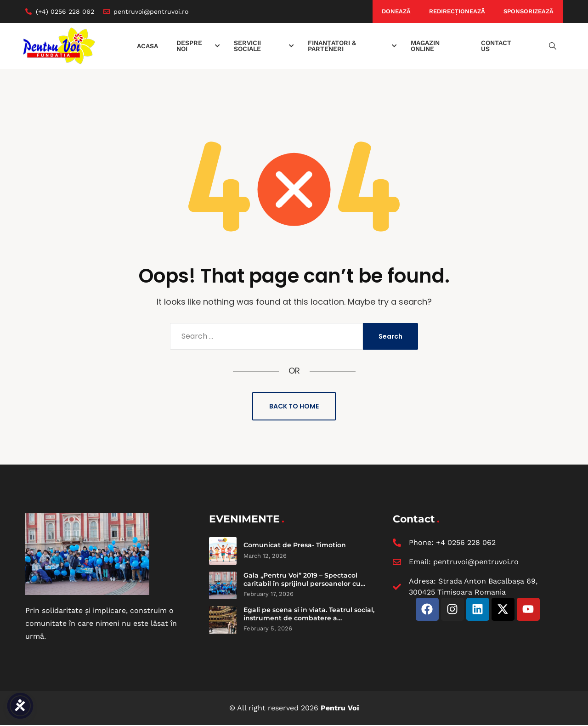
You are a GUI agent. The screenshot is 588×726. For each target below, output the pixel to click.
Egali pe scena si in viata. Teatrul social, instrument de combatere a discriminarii (309, 618)
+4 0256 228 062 (466, 542)
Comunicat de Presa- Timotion (295, 545)
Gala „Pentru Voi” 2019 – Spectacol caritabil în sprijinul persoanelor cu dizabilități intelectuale (302, 583)
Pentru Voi (340, 708)
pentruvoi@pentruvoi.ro (476, 562)
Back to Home (294, 406)
